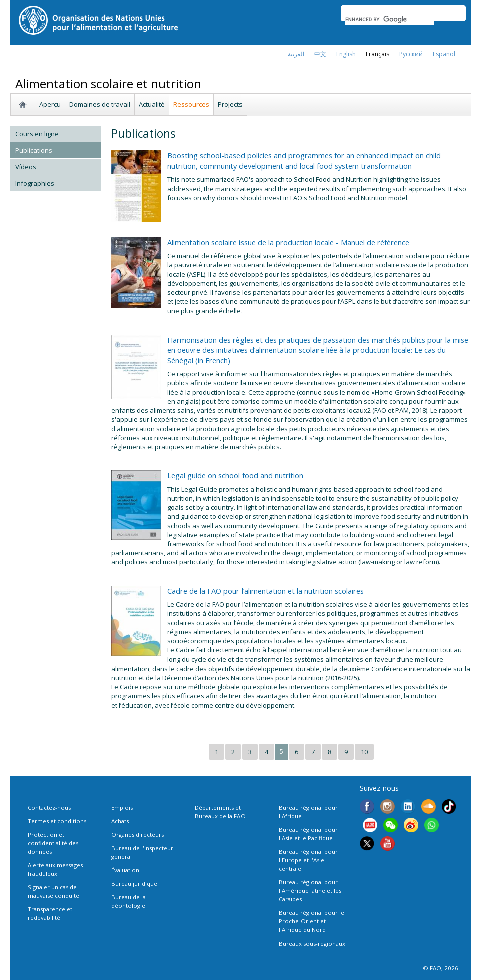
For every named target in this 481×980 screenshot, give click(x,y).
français (378, 54)
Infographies (35, 183)
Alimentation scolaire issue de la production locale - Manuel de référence (288, 242)
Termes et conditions (57, 821)
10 (364, 752)
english (346, 54)
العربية (296, 54)
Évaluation (125, 870)
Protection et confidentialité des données (53, 843)
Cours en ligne (37, 134)
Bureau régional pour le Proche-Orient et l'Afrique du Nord (311, 921)
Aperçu (50, 104)
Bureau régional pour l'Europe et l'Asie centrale (308, 860)
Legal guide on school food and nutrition (235, 475)
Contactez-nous (49, 807)
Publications (34, 150)
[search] (390, 19)
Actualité (152, 104)
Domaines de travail (100, 104)
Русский (411, 54)
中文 (320, 54)
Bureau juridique (134, 884)
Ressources (191, 104)
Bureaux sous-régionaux (312, 944)
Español (444, 54)
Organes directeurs (138, 835)
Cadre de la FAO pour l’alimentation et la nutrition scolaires (266, 591)
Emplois (122, 807)
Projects (230, 104)
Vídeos (26, 167)
